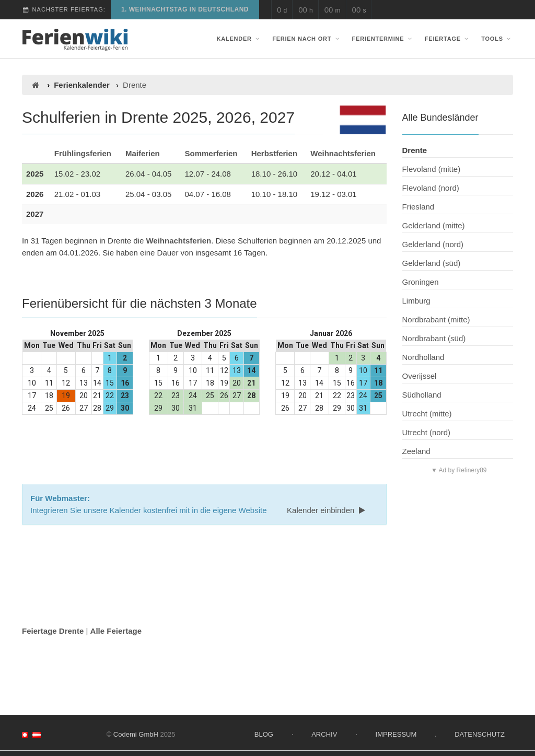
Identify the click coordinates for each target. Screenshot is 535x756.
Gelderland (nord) (433, 244)
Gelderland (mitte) (434, 225)
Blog (264, 734)
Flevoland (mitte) (432, 169)
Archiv (324, 734)
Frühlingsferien (83, 153)
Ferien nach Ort (307, 39)
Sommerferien (211, 153)
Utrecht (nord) (427, 432)
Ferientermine (383, 39)
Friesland (418, 207)
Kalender (239, 39)
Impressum (396, 734)
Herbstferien (274, 153)
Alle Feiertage (116, 631)
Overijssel (420, 376)
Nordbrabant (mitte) (436, 319)
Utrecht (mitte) (427, 414)
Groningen (421, 282)
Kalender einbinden (327, 510)
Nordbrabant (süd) (434, 338)
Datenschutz (480, 734)
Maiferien (143, 153)
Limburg (416, 301)
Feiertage (448, 39)
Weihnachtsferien (343, 153)
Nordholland (423, 357)
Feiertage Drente (53, 631)
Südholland (422, 395)
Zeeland (416, 451)
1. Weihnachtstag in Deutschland (185, 9)
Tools (497, 39)
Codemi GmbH (136, 734)
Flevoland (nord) (431, 188)
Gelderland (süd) (432, 263)
